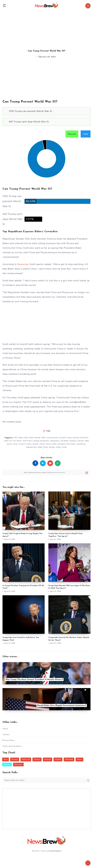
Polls (48, 431)
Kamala (73, 441)
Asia (6, 759)
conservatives (52, 438)
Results (72, 134)
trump (64, 447)
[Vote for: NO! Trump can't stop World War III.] (46, 122)
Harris (30, 441)
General (48, 759)
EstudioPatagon (55, 851)
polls (54, 444)
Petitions (18, 765)
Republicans (32, 447)
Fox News (17, 441)
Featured (26, 759)
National (69, 759)
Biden (21, 438)
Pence (49, 444)
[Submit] (88, 780)
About (5, 729)
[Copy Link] (46, 473)
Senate (52, 447)
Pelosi (42, 444)
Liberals (81, 441)
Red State (71, 444)
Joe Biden (65, 441)
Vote (86, 134)
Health (58, 759)
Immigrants (55, 441)
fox (11, 441)
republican (81, 444)
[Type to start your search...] (46, 780)
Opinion (7, 765)
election (76, 438)
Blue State (29, 438)
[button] (49, 111)
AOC (16, 438)
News (79, 759)
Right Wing (43, 447)
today (58, 447)
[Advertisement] (46, 28)
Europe (15, 759)
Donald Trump (65, 438)
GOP (25, 441)
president (62, 444)
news (16, 444)
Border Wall (40, 438)
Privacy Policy (8, 740)
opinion (36, 444)
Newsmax (23, 264)
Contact (6, 734)
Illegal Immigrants (41, 441)
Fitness (37, 759)
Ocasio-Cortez (25, 444)
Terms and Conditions (12, 746)
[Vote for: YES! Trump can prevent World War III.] (46, 111)
